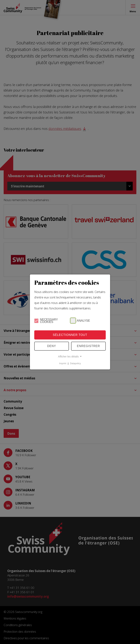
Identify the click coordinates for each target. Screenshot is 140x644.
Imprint (63, 363)
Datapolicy (75, 363)
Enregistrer (89, 346)
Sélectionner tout (70, 335)
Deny (52, 346)
